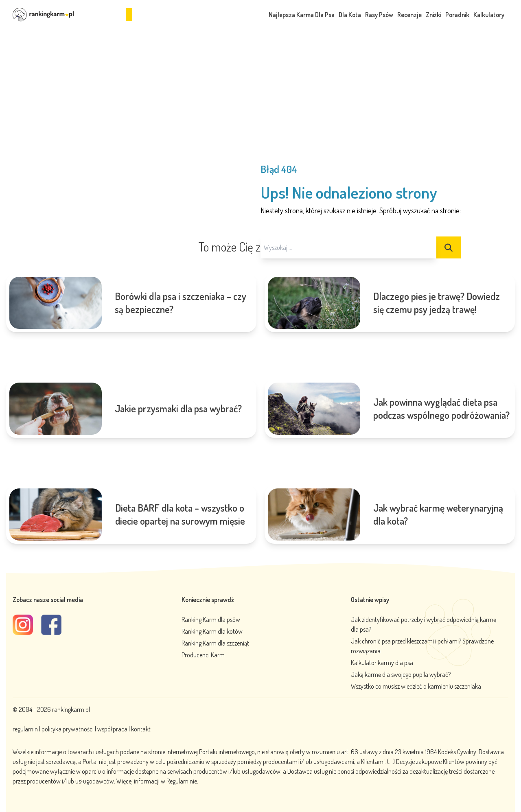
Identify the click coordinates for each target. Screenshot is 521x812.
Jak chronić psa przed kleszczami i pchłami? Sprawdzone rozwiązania (422, 646)
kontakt (141, 729)
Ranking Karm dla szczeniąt (215, 643)
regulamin (26, 729)
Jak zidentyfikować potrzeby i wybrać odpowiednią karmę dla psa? (424, 624)
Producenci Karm (203, 655)
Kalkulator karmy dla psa (382, 663)
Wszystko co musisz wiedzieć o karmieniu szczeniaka (416, 686)
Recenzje (409, 15)
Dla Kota (350, 15)
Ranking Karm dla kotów (212, 631)
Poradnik (457, 15)
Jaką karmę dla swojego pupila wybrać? (401, 674)
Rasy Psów (379, 15)
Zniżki (433, 15)
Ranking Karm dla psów (211, 619)
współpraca (112, 729)
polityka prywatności (68, 729)
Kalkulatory (489, 15)
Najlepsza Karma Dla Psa (302, 15)
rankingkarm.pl (71, 709)
